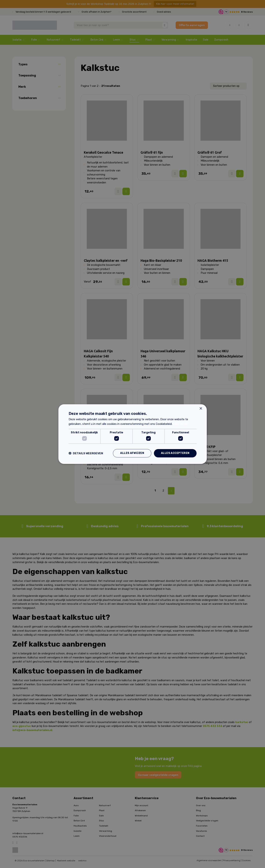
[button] (86, 453)
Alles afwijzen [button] (132, 453)
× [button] (201, 408)
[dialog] (132, 434)
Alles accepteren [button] (175, 453)
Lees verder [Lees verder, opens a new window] (180, 424)
